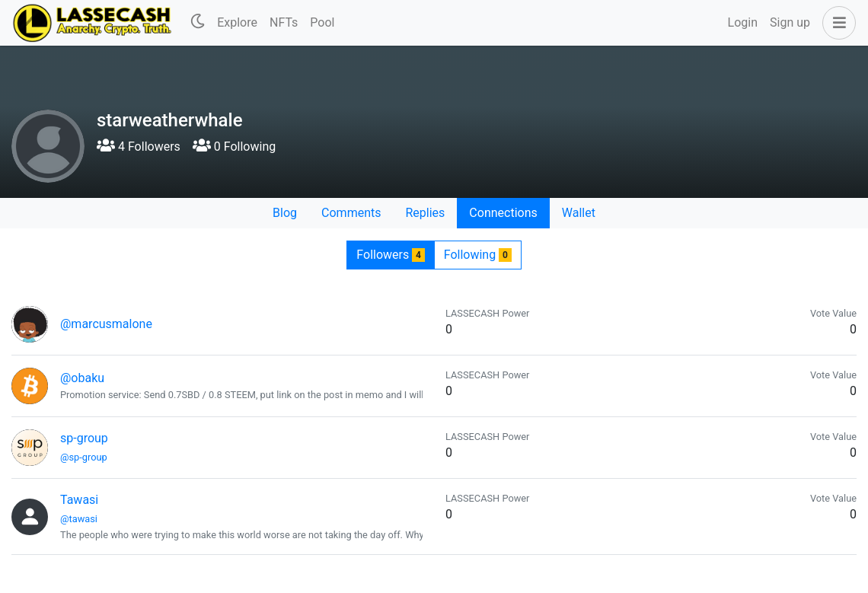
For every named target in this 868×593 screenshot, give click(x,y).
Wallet (579, 213)
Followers (390, 255)
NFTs (284, 22)
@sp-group (84, 457)
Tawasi (79, 500)
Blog (285, 213)
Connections (503, 213)
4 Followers (139, 147)
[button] (836, 23)
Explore (237, 22)
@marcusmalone (106, 324)
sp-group (84, 438)
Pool (322, 22)
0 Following (234, 147)
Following (478, 255)
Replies (425, 213)
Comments (351, 213)
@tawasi (79, 519)
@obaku (82, 378)
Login (743, 22)
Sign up (790, 22)
